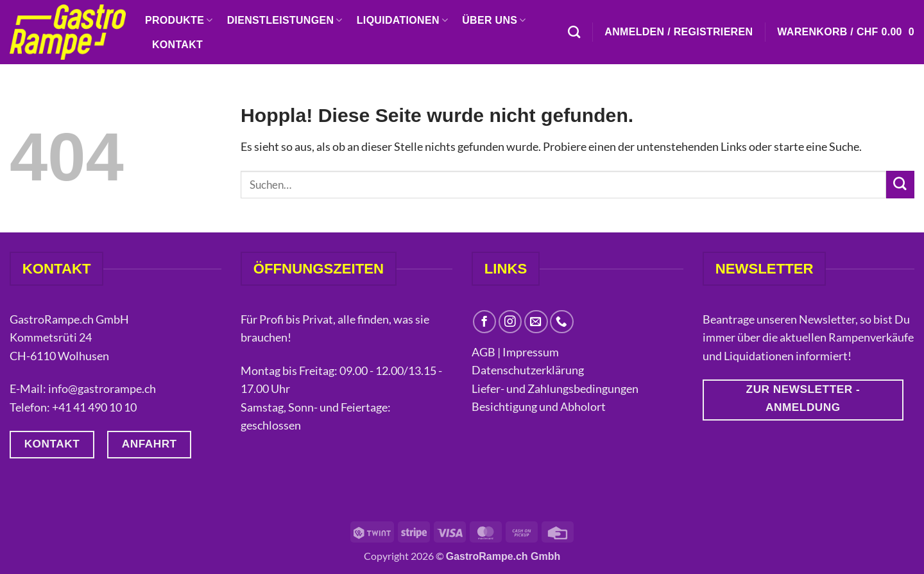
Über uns (494, 20)
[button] (679, 32)
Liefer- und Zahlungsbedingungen (555, 388)
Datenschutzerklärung (529, 370)
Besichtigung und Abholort (539, 406)
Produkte (179, 20)
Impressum (531, 352)
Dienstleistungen (285, 20)
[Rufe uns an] (562, 322)
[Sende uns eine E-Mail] (536, 322)
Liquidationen (402, 20)
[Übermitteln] (900, 185)
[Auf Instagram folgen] (510, 322)
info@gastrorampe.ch (102, 388)
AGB (483, 352)
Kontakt (177, 45)
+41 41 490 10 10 (94, 407)
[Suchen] (574, 32)
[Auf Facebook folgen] (485, 322)
